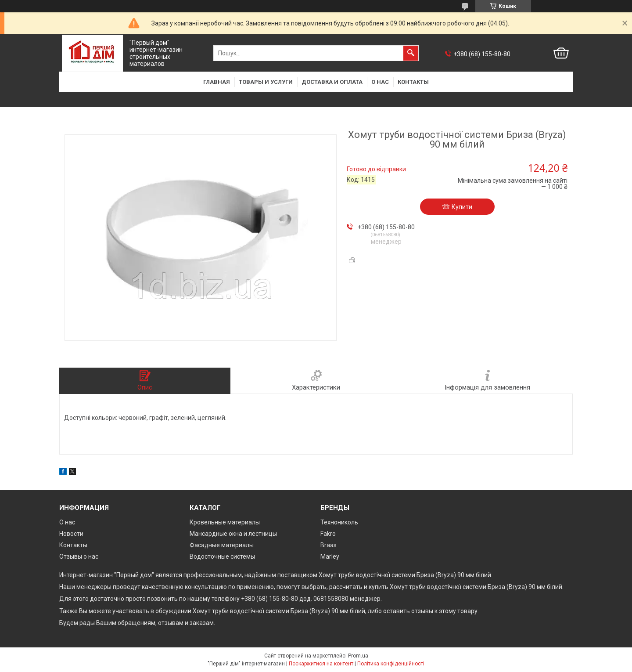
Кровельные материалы (225, 522)
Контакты (413, 82)
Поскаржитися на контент (321, 664)
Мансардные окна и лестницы (233, 534)
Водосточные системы (222, 556)
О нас (380, 82)
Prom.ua (358, 656)
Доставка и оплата (332, 82)
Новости (71, 534)
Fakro (328, 534)
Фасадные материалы (222, 545)
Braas (329, 545)
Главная (217, 82)
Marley (330, 556)
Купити (462, 207)
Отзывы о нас (79, 556)
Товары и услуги (266, 82)
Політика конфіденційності (391, 664)
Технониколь (339, 522)
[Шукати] (411, 53)
